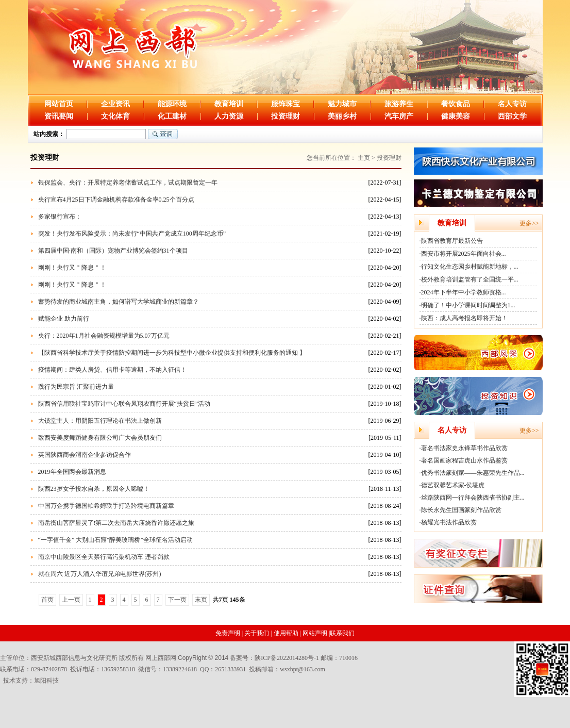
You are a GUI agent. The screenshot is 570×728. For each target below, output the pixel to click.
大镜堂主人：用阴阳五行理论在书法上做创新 (100, 421)
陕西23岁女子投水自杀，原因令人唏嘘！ (94, 489)
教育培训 (229, 104)
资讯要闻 (59, 116)
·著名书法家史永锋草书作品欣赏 (464, 448)
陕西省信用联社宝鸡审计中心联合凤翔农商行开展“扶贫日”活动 (124, 404)
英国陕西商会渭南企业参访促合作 (85, 455)
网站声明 (315, 633)
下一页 (177, 600)
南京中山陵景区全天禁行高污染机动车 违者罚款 (104, 557)
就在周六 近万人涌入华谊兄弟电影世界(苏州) (100, 574)
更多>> (529, 223)
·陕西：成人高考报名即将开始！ (464, 318)
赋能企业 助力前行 (64, 319)
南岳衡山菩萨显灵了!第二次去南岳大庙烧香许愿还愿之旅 (116, 523)
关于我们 (257, 633)
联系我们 (342, 633)
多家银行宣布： (60, 217)
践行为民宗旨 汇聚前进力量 (76, 387)
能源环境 (172, 104)
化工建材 (172, 116)
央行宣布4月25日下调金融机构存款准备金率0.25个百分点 (116, 200)
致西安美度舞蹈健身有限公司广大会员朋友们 (100, 438)
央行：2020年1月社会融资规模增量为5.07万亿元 (104, 336)
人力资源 (229, 116)
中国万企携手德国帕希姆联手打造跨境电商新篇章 (106, 506)
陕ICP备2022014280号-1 (287, 658)
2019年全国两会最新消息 (72, 472)
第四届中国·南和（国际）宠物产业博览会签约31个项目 (113, 251)
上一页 (71, 600)
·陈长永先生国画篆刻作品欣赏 (460, 510)
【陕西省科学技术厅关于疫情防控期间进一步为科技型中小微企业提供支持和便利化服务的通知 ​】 (172, 353)
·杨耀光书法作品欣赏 (448, 522)
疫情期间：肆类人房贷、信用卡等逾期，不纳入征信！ (112, 370)
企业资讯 (115, 104)
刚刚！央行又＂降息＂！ (72, 268)
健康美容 (456, 116)
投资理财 (286, 116)
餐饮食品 (456, 104)
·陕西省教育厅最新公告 (451, 241)
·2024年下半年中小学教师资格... (463, 292)
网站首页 (59, 104)
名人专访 (512, 104)
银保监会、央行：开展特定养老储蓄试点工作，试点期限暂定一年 (128, 183)
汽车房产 (399, 116)
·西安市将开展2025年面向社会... (463, 254)
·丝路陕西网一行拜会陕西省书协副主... (472, 498)
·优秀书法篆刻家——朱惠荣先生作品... (472, 473)
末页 (201, 600)
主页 (364, 158)
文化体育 (115, 116)
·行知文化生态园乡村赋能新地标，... (469, 267)
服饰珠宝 (286, 104)
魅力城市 (342, 104)
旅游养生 (399, 104)
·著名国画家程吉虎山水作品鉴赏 (464, 460)
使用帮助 (286, 633)
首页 (47, 600)
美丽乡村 (342, 116)
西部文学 (512, 116)
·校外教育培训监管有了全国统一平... (469, 279)
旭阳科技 (46, 681)
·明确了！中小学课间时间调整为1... (467, 305)
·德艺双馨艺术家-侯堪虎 (452, 485)
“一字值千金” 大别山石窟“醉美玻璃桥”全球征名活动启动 (115, 540)
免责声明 (228, 633)
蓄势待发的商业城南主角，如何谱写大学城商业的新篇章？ (119, 302)
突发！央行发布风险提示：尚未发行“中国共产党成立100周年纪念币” (132, 234)
